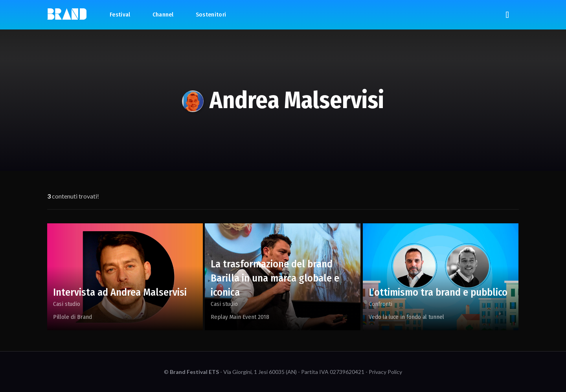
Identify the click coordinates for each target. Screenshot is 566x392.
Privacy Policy (385, 372)
